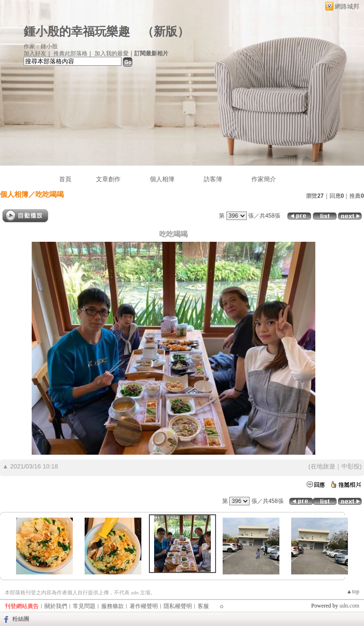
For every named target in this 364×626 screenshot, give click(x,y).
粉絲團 (21, 619)
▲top (353, 591)
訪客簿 (213, 179)
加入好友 (35, 53)
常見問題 (84, 606)
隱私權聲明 (178, 606)
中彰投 (351, 466)
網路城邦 (347, 6)
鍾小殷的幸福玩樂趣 (77, 31)
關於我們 (56, 606)
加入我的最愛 (112, 53)
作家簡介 (264, 179)
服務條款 (113, 606)
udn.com (349, 606)
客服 (203, 606)
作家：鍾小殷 (41, 46)
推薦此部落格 (70, 53)
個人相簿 (162, 179)
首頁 (65, 179)
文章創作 (108, 179)
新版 (165, 31)
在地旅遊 (323, 466)
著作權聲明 (144, 606)
